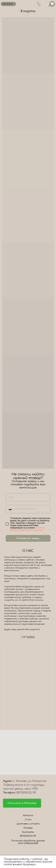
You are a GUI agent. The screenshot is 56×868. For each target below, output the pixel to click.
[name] (28, 497)
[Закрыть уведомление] (54, 858)
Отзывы (28, 828)
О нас (28, 820)
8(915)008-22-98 (28, 836)
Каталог (28, 815)
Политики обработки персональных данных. (27, 529)
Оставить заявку (28, 538)
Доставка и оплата (28, 824)
